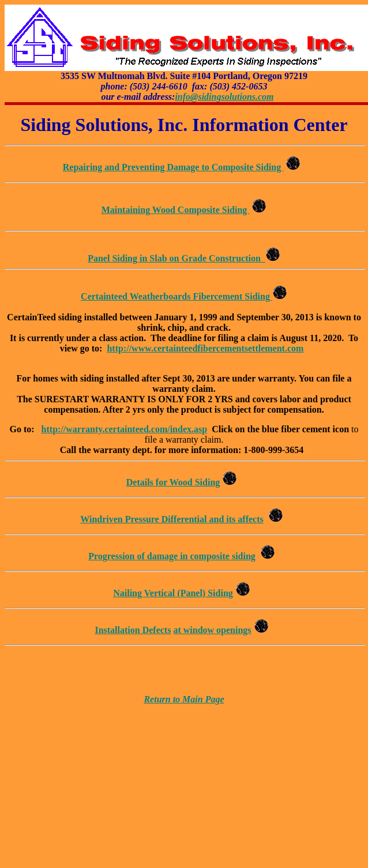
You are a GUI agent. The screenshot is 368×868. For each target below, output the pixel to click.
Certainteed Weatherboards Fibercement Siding (177, 296)
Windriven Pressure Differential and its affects (172, 519)
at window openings (212, 630)
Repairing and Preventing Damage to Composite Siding (173, 167)
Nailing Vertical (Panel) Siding (173, 593)
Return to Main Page (184, 699)
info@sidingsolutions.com (224, 97)
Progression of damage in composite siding (172, 556)
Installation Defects (133, 630)
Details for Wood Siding (173, 482)
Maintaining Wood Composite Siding (176, 210)
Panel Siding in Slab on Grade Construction (177, 258)
